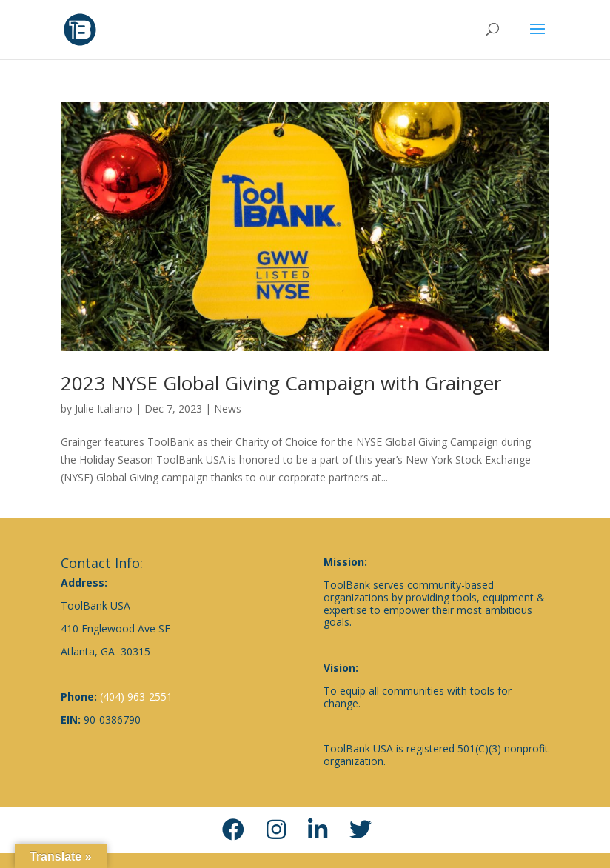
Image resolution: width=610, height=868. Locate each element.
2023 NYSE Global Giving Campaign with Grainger (281, 383)
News (228, 408)
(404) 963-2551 (136, 697)
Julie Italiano (104, 408)
